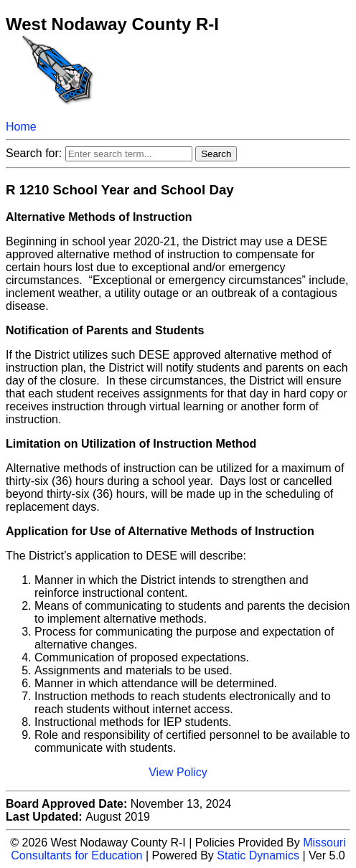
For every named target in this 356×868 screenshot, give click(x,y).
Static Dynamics (258, 855)
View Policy (178, 772)
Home (21, 127)
